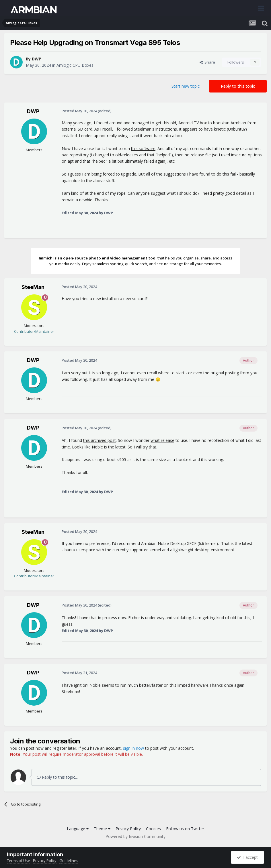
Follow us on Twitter (185, 829)
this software (143, 148)
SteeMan (33, 287)
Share (207, 62)
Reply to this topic (238, 86)
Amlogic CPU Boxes (75, 65)
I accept (247, 857)
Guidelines (69, 861)
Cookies (153, 829)
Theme (102, 829)
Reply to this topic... (57, 777)
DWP (37, 59)
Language (78, 829)
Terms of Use (18, 861)
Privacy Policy (128, 829)
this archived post (100, 440)
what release (162, 440)
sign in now (133, 748)
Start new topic (186, 86)
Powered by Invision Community (135, 836)
